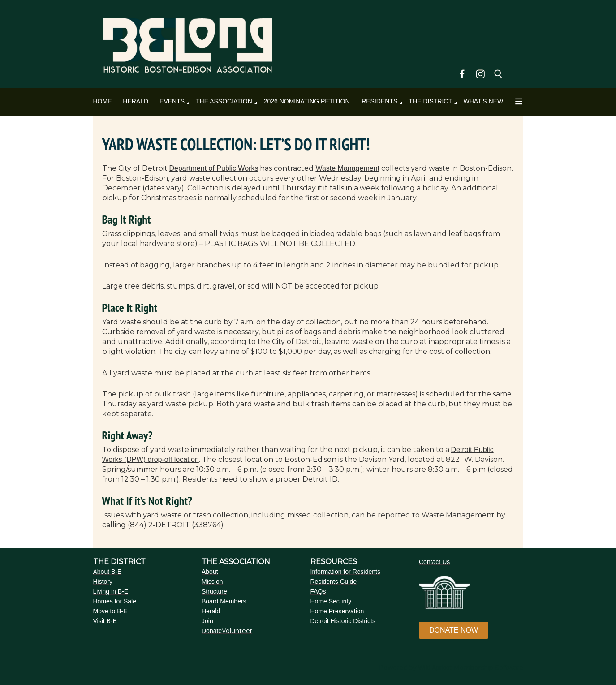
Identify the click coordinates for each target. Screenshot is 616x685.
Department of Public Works (214, 168)
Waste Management (347, 168)
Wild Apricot (435, 668)
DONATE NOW (454, 630)
